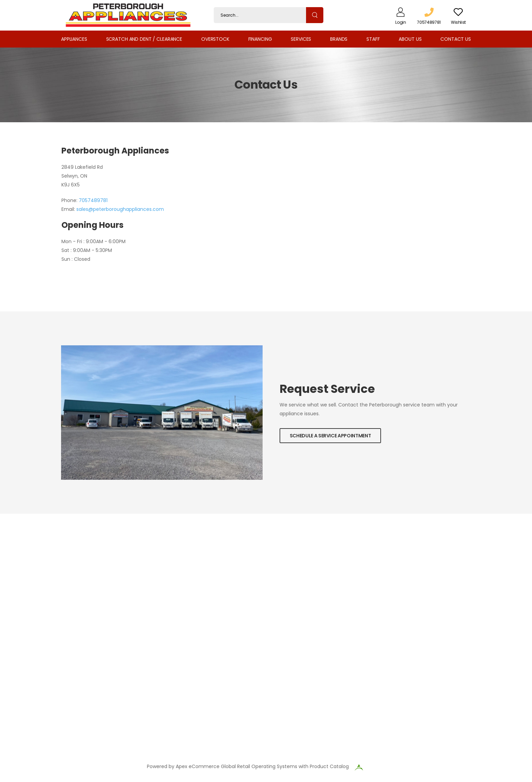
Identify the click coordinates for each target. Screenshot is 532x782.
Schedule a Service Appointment (330, 436)
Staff (373, 39)
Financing (260, 39)
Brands (339, 39)
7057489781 (93, 200)
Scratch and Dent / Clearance (144, 39)
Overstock (215, 39)
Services (301, 39)
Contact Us (456, 39)
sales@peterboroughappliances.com (120, 209)
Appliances (74, 39)
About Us (410, 39)
